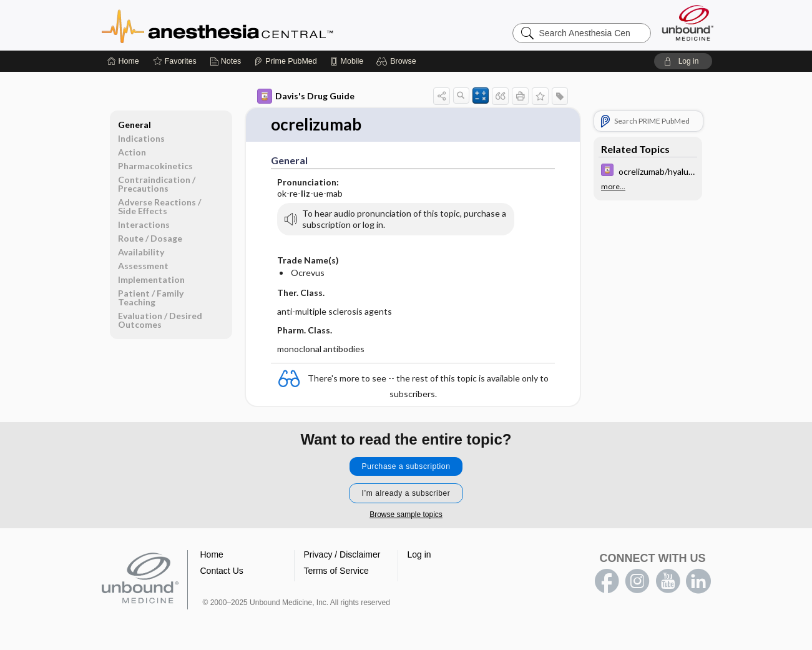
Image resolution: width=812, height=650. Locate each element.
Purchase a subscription (406, 466)
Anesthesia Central (257, 25)
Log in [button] (419, 554)
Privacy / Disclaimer (342, 554)
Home (212, 554)
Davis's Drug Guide (306, 96)
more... (613, 187)
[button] (398, 61)
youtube (668, 581)
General (135, 125)
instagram (637, 581)
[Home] (123, 61)
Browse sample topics (406, 515)
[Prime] (285, 61)
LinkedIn (698, 581)
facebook (607, 581)
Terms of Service (336, 571)
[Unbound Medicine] (688, 23)
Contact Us (222, 571)
